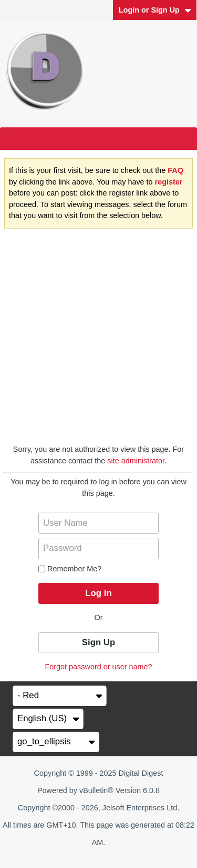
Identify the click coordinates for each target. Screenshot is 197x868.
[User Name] (98, 523)
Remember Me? (70, 569)
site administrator (136, 461)
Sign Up (98, 642)
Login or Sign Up (155, 10)
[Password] (98, 548)
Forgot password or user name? (99, 667)
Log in (98, 593)
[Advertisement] (98, 340)
